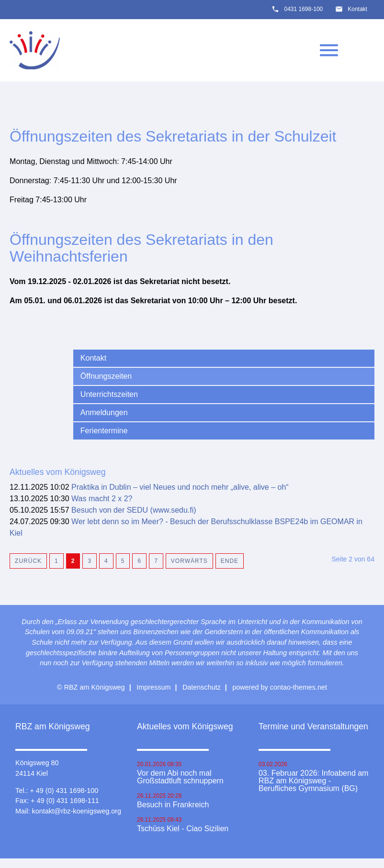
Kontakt (357, 9)
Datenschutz (202, 687)
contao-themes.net (299, 687)
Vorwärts (189, 561)
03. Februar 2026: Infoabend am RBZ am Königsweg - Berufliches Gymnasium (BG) (314, 781)
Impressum (153, 687)
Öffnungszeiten (106, 376)
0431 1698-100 (303, 9)
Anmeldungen (104, 412)
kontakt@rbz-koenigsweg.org (76, 811)
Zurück (28, 561)
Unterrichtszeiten (109, 394)
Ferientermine (104, 431)
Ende (230, 561)
